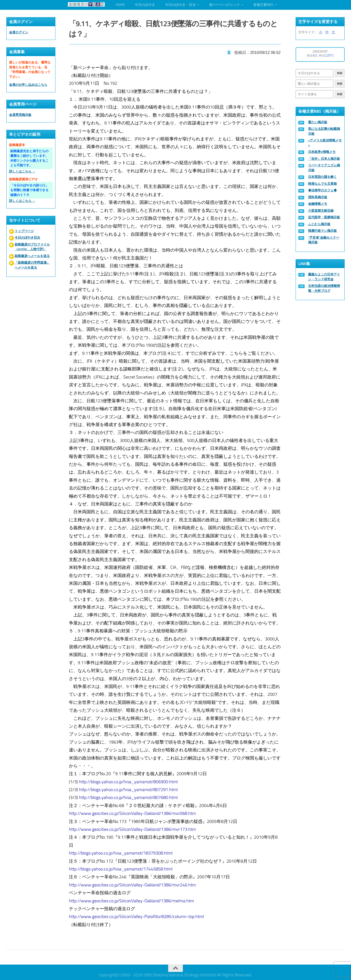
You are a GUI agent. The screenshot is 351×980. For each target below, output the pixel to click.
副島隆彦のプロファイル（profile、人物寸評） (32, 247)
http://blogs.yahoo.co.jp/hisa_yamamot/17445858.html (121, 868)
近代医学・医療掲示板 (324, 217)
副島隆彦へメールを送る (32, 256)
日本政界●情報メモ (322, 152)
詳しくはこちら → (22, 171)
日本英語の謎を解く (322, 177)
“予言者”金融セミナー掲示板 (324, 240)
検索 (340, 73)
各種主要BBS (263, 5)
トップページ (24, 231)
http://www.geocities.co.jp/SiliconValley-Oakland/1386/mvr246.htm (133, 883)
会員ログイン (19, 32)
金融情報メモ (318, 204)
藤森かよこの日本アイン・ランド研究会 (324, 277)
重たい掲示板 (318, 122)
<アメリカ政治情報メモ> (325, 143)
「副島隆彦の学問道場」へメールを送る (32, 265)
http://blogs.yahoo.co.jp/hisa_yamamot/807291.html (129, 788)
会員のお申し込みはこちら (28, 85)
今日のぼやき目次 (27, 238)
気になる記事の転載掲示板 (324, 131)
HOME (120, 5)
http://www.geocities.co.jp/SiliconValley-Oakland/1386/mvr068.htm (133, 812)
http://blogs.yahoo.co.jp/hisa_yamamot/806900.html (129, 780)
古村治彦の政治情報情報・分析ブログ (324, 288)
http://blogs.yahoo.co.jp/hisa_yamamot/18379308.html (121, 852)
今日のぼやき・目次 (180, 5)
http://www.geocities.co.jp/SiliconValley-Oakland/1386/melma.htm (132, 899)
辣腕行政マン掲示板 (322, 231)
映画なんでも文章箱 (322, 184)
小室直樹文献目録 (321, 211)
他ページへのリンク (225, 5)
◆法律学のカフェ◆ (322, 190)
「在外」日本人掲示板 (324, 159)
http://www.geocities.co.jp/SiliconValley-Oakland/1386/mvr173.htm (133, 828)
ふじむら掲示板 (319, 224)
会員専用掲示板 (20, 115)
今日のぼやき (145, 5)
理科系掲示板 (318, 197)
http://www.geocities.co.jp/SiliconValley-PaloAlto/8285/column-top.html (137, 915)
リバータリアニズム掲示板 (324, 168)
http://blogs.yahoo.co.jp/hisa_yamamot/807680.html (129, 796)
